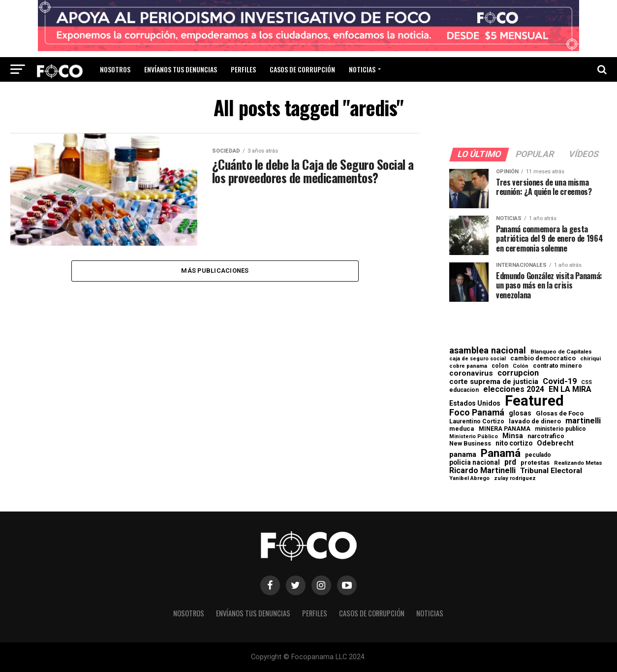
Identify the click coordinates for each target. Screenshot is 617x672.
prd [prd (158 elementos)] (510, 462)
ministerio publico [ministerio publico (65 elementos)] (560, 429)
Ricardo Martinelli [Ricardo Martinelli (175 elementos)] (482, 471)
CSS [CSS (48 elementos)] (586, 383)
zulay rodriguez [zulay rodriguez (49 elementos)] (515, 479)
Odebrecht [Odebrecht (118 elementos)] (555, 443)
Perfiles (243, 69)
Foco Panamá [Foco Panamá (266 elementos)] (477, 413)
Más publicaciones (215, 271)
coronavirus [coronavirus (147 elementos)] (471, 373)
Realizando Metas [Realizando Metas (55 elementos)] (578, 463)
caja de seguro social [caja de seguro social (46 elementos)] (478, 359)
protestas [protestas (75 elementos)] (535, 463)
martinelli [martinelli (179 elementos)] (583, 421)
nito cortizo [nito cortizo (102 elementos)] (514, 444)
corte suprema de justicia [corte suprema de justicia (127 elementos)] (494, 382)
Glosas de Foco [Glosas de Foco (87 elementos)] (560, 413)
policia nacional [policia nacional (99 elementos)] (475, 463)
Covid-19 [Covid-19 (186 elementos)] (560, 382)
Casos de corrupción (302, 69)
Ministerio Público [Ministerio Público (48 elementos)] (474, 437)
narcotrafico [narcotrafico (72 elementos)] (546, 436)
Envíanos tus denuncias (181, 69)
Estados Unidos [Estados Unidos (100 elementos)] (475, 404)
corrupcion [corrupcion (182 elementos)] (518, 373)
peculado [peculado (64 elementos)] (538, 455)
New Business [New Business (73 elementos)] (470, 444)
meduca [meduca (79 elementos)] (462, 429)
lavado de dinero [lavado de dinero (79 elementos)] (535, 422)
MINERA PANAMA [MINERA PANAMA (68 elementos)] (505, 429)
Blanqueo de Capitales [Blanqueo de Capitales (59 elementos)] (561, 352)
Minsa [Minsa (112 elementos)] (513, 436)
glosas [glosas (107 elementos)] (520, 413)
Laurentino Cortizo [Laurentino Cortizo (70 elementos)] (477, 421)
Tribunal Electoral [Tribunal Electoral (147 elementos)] (551, 471)
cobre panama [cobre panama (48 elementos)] (468, 367)
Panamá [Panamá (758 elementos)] (501, 453)
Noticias (362, 69)
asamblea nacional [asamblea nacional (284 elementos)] (488, 351)
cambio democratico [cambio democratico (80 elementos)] (543, 359)
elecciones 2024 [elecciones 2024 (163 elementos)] (514, 389)
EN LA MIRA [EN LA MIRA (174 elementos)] (570, 389)
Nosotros (115, 69)
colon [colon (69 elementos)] (500, 366)
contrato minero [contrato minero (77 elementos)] (557, 366)
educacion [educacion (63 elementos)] (464, 390)
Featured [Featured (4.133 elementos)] (534, 401)
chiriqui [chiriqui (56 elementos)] (590, 359)
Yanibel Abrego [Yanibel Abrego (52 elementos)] (469, 478)
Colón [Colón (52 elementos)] (521, 366)
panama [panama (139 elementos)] (463, 455)
